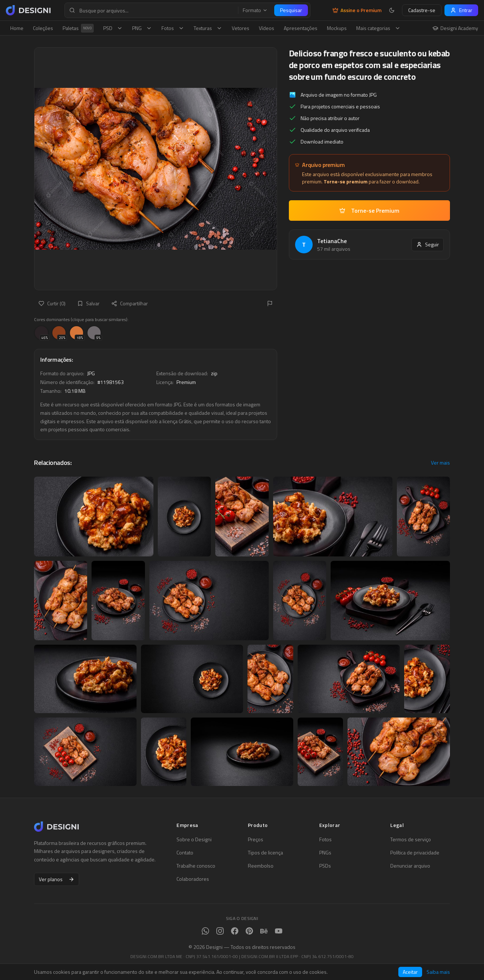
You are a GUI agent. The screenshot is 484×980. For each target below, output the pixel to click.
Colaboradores (193, 879)
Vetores (241, 28)
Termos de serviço (411, 839)
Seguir (428, 244)
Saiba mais (438, 972)
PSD (113, 28)
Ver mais (440, 463)
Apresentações (301, 28)
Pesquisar (291, 10)
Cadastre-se (422, 10)
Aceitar (410, 972)
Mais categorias (378, 28)
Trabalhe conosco (196, 866)
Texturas (208, 28)
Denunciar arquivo (410, 866)
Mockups (337, 28)
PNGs (325, 853)
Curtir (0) (52, 303)
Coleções (43, 28)
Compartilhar (130, 303)
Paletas (78, 28)
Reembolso (261, 866)
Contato (185, 853)
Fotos (173, 28)
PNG (142, 28)
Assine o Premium (357, 10)
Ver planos (57, 879)
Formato (255, 10)
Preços (256, 839)
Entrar (461, 10)
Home (17, 28)
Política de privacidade (415, 853)
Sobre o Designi (194, 839)
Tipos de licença (265, 853)
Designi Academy (455, 28)
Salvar (88, 303)
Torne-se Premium (369, 210)
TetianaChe (332, 241)
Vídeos (267, 28)
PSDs (325, 866)
